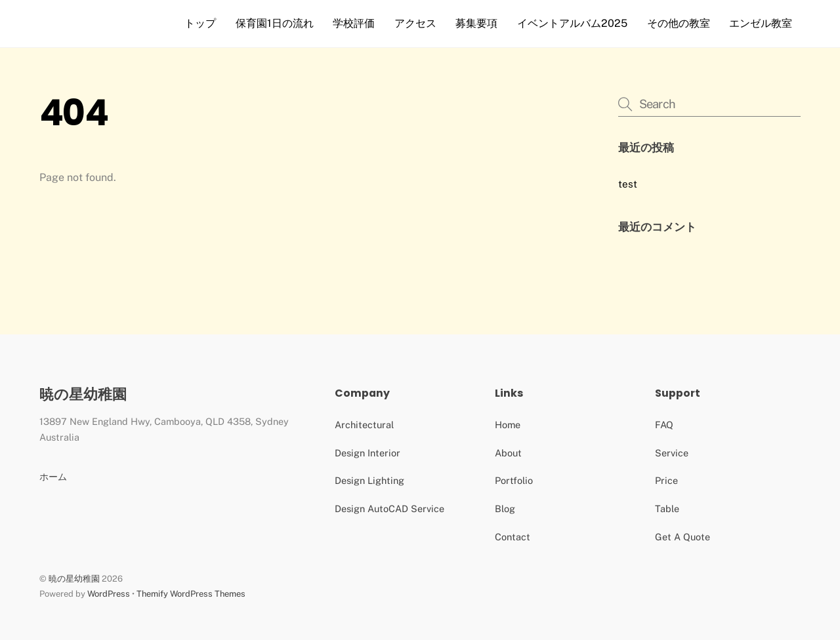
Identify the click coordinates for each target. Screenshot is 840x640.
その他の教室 (679, 23)
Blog (505, 509)
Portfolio (514, 480)
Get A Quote (682, 537)
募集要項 (476, 23)
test (628, 184)
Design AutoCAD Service (389, 509)
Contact (513, 537)
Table (667, 509)
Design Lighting (369, 480)
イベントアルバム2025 (572, 23)
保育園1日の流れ (275, 23)
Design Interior (367, 453)
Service (672, 453)
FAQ (664, 425)
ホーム (53, 476)
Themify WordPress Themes (191, 594)
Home (508, 425)
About (508, 453)
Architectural (364, 425)
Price (666, 480)
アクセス (415, 23)
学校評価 (354, 23)
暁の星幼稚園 (74, 579)
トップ (200, 23)
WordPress (109, 594)
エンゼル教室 (761, 23)
